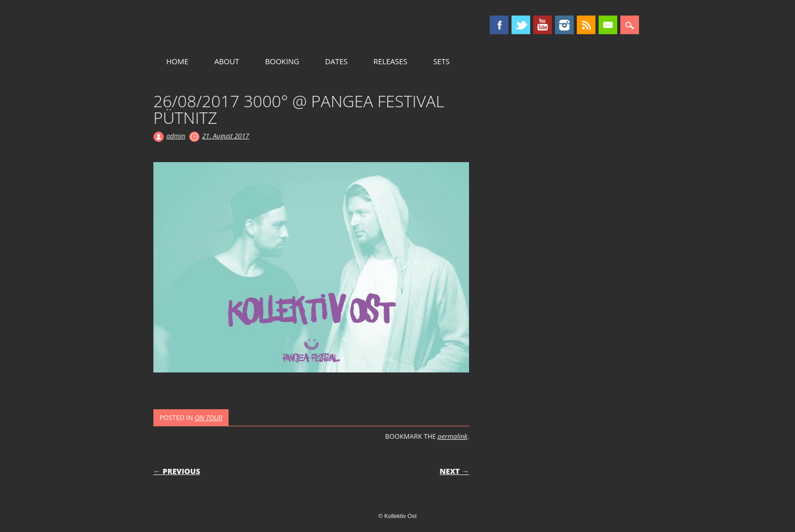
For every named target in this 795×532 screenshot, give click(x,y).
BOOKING (282, 61)
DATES (336, 61)
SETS (442, 61)
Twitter (521, 25)
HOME (178, 61)
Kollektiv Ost (242, 25)
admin (176, 136)
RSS (586, 25)
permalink (453, 436)
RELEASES (391, 61)
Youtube (543, 25)
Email (608, 25)
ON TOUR (209, 418)
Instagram (564, 25)
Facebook (499, 25)
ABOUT (226, 61)
